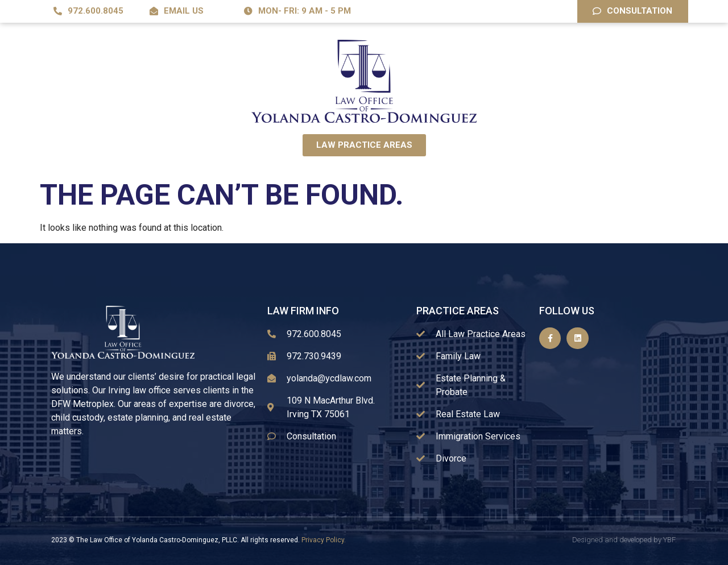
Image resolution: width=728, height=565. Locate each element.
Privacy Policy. (324, 540)
